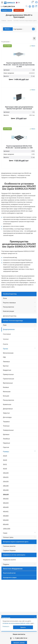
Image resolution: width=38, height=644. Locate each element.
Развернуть (6, 626)
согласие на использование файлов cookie (16, 623)
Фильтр (8, 29)
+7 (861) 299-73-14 (8, 6)
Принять (23, 627)
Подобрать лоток (6, 10)
